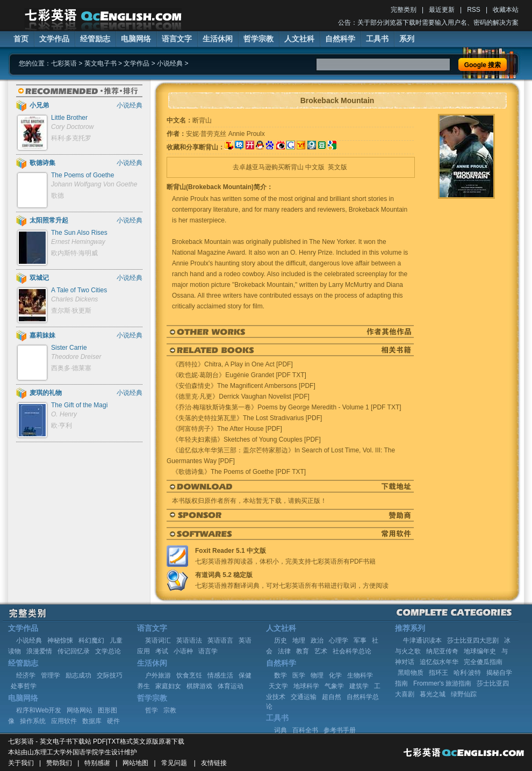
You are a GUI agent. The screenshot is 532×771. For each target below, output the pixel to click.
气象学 (334, 686)
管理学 (51, 675)
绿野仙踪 (464, 694)
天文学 (278, 686)
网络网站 (80, 710)
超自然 (332, 697)
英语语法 (189, 640)
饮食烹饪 (189, 675)
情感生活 (220, 675)
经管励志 (95, 39)
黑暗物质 (411, 673)
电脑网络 (136, 39)
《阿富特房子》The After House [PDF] (227, 429)
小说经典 (170, 63)
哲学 (152, 710)
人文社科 (299, 39)
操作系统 (33, 721)
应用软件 (64, 721)
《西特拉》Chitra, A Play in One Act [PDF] (232, 364)
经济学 (26, 675)
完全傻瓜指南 (483, 662)
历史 (281, 640)
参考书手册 (340, 730)
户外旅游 (158, 675)
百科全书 (305, 730)
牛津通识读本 (422, 640)
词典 (281, 730)
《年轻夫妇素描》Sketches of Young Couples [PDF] (246, 439)
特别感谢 (97, 763)
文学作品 (54, 39)
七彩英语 (64, 63)
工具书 (377, 39)
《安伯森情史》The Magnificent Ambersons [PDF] (244, 386)
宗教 (170, 710)
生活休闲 (218, 39)
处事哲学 (24, 686)
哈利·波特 (467, 673)
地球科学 (306, 686)
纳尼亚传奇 (442, 651)
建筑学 (359, 686)
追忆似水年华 (439, 662)
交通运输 (304, 697)
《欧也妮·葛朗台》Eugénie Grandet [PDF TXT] (239, 375)
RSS (474, 10)
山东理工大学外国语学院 (63, 752)
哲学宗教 (258, 39)
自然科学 (340, 39)
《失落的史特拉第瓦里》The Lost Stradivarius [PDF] (247, 418)
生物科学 (360, 675)
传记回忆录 (74, 651)
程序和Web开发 (39, 710)
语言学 (208, 651)
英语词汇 (158, 640)
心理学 (339, 640)
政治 (317, 640)
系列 (407, 39)
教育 (303, 651)
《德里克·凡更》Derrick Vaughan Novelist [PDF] (241, 397)
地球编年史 (480, 651)
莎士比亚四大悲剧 (473, 640)
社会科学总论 (352, 651)
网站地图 (135, 763)
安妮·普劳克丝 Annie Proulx (225, 134)
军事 (360, 640)
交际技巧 (110, 675)
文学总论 (108, 651)
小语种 (183, 651)
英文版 (337, 167)
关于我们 (21, 763)
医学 (299, 675)
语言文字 (177, 39)
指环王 (438, 673)
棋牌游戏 (199, 686)
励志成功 (78, 675)
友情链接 (214, 763)
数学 (281, 675)
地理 (299, 640)
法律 (284, 651)
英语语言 (220, 640)
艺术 (321, 651)
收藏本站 (506, 10)
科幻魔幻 (91, 640)
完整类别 (404, 10)
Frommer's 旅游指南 (442, 683)
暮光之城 (433, 694)
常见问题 (174, 763)
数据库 (92, 721)
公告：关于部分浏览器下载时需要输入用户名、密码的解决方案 (428, 23)
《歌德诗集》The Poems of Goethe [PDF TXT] (239, 472)
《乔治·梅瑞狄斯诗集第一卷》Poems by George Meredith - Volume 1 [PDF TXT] (287, 407)
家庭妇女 (168, 686)
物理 (317, 675)
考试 (162, 651)
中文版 (315, 167)
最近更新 (442, 10)
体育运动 (231, 686)
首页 (21, 39)
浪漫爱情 (39, 651)
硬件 (113, 721)
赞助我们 (59, 763)
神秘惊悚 (60, 640)
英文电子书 (100, 63)
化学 (335, 675)
